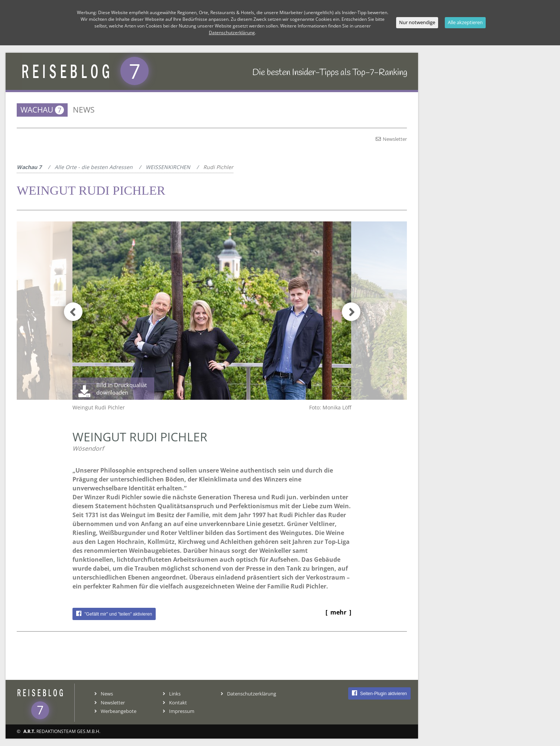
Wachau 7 (29, 167)
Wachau (42, 110)
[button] (347, 311)
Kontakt (175, 703)
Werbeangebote (115, 711)
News (84, 110)
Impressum (179, 711)
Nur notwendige (417, 22)
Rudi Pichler (218, 167)
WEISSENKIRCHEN (168, 167)
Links (172, 694)
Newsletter (391, 139)
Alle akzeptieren (465, 22)
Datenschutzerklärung (248, 694)
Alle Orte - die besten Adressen (94, 167)
